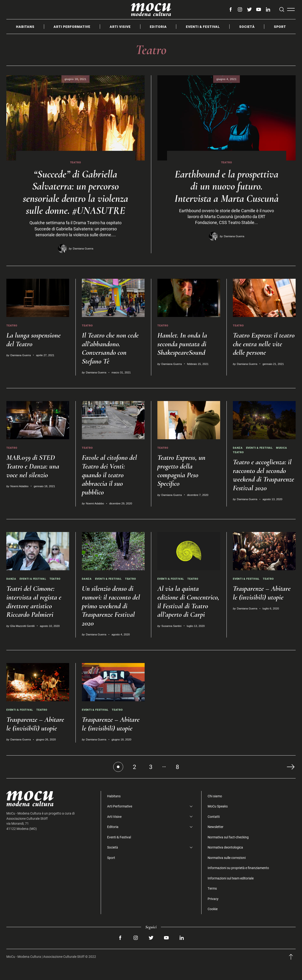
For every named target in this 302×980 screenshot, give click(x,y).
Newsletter (216, 842)
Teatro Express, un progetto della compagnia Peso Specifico (182, 481)
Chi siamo (215, 811)
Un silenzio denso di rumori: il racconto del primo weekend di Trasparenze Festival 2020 (112, 621)
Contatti (214, 832)
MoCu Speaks (218, 822)
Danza (238, 459)
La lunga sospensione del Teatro (35, 350)
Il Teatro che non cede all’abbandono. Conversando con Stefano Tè (112, 359)
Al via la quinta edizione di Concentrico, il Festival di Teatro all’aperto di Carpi (189, 621)
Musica (286, 459)
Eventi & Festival (203, 27)
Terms (212, 904)
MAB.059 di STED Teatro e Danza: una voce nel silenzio (34, 477)
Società (247, 27)
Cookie (213, 924)
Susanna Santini (171, 650)
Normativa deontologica (225, 863)
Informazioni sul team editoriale (231, 893)
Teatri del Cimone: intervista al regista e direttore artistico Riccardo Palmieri (35, 617)
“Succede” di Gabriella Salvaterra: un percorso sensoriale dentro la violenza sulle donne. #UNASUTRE (76, 198)
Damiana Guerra (83, 259)
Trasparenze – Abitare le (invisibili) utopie (263, 608)
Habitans (25, 27)
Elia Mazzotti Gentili (23, 641)
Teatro (76, 162)
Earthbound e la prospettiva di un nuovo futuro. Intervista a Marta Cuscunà (226, 192)
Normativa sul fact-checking (228, 852)
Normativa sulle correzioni (227, 873)
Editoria (158, 27)
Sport (280, 27)
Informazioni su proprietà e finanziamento (238, 883)
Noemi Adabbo (19, 497)
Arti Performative (72, 27)
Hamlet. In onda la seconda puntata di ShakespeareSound (183, 355)
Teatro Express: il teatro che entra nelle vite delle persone (262, 355)
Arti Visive (120, 27)
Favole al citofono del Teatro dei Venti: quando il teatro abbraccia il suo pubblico (111, 486)
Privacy (213, 914)
